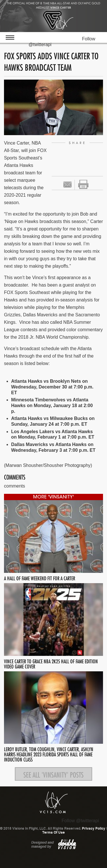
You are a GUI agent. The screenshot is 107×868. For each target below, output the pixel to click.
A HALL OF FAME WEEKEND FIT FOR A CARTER (40, 578)
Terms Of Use (53, 833)
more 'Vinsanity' (53, 497)
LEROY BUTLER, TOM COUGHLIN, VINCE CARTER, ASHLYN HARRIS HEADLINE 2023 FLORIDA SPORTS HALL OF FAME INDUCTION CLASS (49, 754)
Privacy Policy (94, 828)
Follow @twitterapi (80, 821)
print (83, 184)
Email (67, 185)
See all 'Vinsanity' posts (53, 774)
